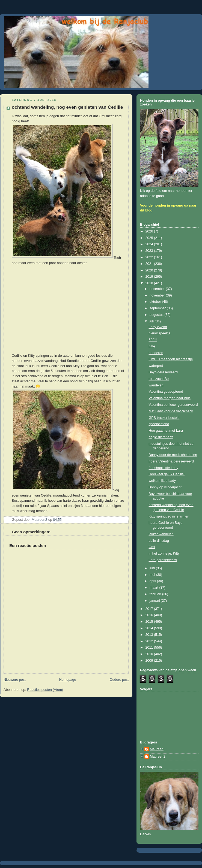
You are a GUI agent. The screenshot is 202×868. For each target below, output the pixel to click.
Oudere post (119, 680)
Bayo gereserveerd (163, 372)
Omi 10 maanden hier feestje (171, 359)
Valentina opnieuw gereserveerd (173, 405)
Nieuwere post (15, 680)
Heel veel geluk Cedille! (167, 474)
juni (153, 568)
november (158, 295)
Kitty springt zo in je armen (169, 516)
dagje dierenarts (161, 437)
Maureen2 (158, 757)
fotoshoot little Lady (164, 468)
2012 (150, 641)
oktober (156, 302)
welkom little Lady (162, 481)
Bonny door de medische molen (173, 455)
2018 (150, 283)
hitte (152, 346)
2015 (150, 622)
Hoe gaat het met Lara (166, 431)
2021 (150, 264)
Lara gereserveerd (163, 560)
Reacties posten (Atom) (45, 690)
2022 (150, 257)
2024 (150, 244)
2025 (150, 238)
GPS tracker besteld (164, 418)
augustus (157, 315)
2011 (150, 648)
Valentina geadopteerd (166, 392)
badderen (156, 353)
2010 (150, 654)
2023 (150, 251)
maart (155, 588)
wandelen (156, 385)
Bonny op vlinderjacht (165, 487)
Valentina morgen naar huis (170, 398)
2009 (150, 661)
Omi (152, 547)
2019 (150, 277)
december (158, 289)
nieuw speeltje (160, 333)
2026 (150, 231)
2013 (150, 635)
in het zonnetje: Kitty (164, 554)
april (153, 581)
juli (152, 321)
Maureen (157, 749)
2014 (150, 628)
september (158, 308)
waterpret (156, 366)
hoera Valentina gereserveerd (171, 461)
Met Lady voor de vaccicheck (171, 411)
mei (153, 575)
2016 (150, 615)
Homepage (68, 680)
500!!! (153, 340)
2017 (150, 609)
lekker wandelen (161, 534)
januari (155, 601)
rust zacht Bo (159, 379)
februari (156, 594)
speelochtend (159, 424)
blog (149, 210)
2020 (150, 270)
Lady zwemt (158, 327)
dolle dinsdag (159, 541)
